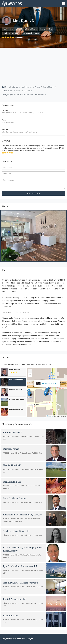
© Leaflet (50, 416)
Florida (20, 29)
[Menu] (64, 4)
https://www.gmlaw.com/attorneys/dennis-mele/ (19, 132)
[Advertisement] (33, 66)
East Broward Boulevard (31, 33)
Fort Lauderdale (46, 29)
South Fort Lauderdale (11, 33)
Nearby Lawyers (9, 29)
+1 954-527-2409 (8, 122)
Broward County (32, 29)
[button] (45, 394)
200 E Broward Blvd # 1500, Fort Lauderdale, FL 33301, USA (23, 113)
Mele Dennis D (40, 95)
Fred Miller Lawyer (12, 87)
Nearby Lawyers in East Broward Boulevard (17, 95)
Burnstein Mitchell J (49, 383)
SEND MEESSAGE (33, 193)
